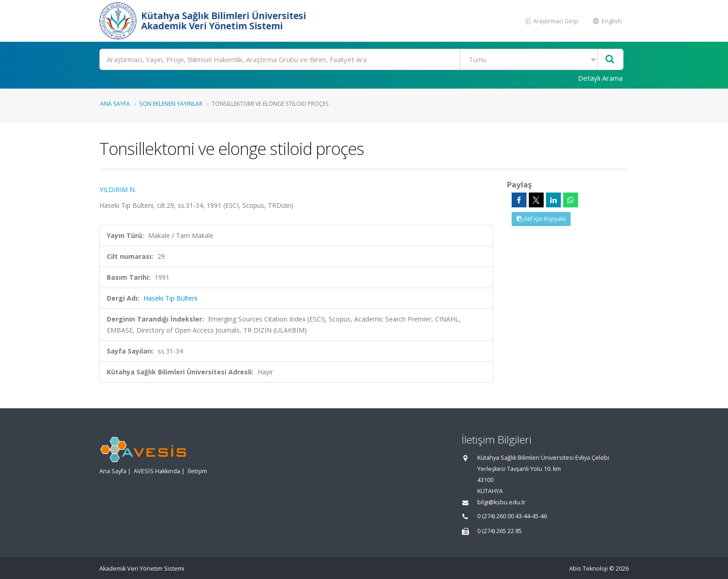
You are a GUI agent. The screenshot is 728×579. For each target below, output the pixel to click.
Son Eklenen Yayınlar (171, 103)
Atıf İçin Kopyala (541, 219)
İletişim (197, 471)
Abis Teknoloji (588, 569)
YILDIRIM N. (118, 190)
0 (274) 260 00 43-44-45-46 (512, 516)
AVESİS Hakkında (157, 471)
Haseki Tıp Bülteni (170, 298)
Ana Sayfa (115, 103)
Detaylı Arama (600, 78)
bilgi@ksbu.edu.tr (501, 502)
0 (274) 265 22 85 (500, 531)
